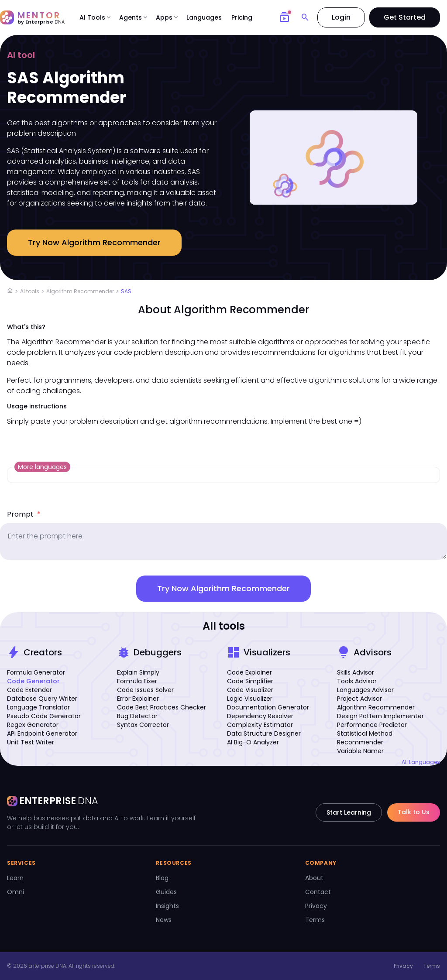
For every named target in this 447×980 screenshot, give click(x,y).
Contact (318, 892)
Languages (204, 17)
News (164, 920)
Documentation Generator (268, 707)
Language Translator (38, 707)
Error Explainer (138, 699)
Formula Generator (36, 672)
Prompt (24, 514)
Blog (162, 878)
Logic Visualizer (250, 699)
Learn (15, 878)
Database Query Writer (42, 699)
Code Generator (33, 681)
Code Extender (29, 690)
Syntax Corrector (143, 725)
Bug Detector (137, 716)
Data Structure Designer (264, 733)
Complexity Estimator (260, 725)
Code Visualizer (250, 690)
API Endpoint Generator (42, 733)
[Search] (305, 17)
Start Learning (349, 812)
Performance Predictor (372, 725)
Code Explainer (249, 672)
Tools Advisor (357, 681)
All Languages (421, 762)
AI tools (30, 291)
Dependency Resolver (260, 716)
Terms (315, 920)
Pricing (242, 17)
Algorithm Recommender (80, 291)
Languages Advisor (365, 690)
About (314, 878)
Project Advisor (359, 699)
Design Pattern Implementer (380, 716)
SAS (126, 291)
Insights (167, 906)
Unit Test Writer (31, 742)
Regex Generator (33, 725)
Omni (15, 892)
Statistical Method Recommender (365, 738)
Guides (166, 892)
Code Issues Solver (145, 690)
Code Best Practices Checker (162, 707)
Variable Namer (360, 751)
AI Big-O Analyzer (253, 742)
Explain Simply (138, 672)
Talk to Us (414, 812)
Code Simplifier (250, 681)
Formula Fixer (137, 681)
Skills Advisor (356, 672)
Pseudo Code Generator (44, 716)
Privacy (316, 906)
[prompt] (223, 541)
